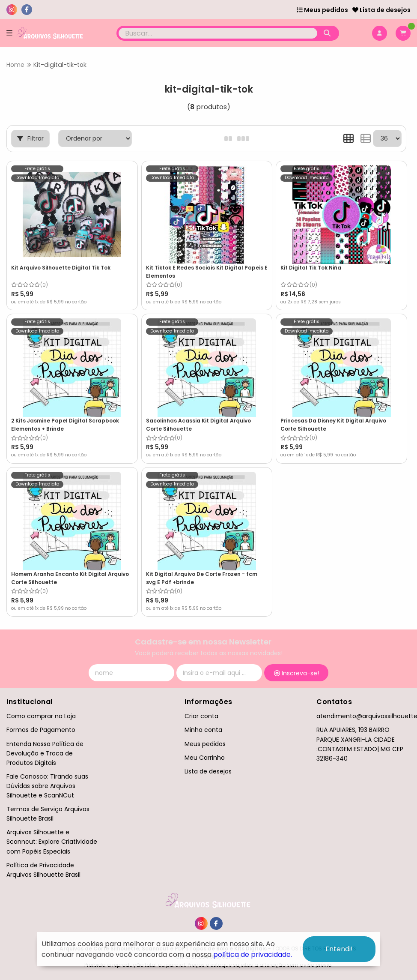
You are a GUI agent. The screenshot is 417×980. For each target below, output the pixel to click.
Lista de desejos (381, 10)
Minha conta (203, 730)
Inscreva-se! (296, 673)
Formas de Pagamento (41, 730)
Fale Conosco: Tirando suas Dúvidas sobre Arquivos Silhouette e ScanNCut (47, 786)
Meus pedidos (322, 10)
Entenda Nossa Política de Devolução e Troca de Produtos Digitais (45, 753)
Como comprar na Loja (41, 716)
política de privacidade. (253, 955)
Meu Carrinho (205, 758)
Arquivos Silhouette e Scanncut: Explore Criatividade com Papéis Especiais (52, 842)
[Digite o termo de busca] (218, 33)
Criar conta (201, 716)
